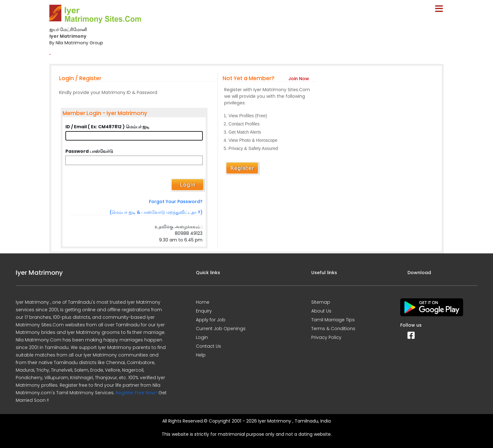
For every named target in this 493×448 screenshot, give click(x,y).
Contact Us (208, 346)
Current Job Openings (221, 329)
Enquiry (204, 311)
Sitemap (321, 302)
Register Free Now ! (136, 393)
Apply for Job (211, 320)
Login (202, 337)
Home (203, 302)
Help (201, 355)
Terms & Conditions (333, 329)
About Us (321, 311)
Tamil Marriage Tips (333, 320)
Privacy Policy (326, 337)
